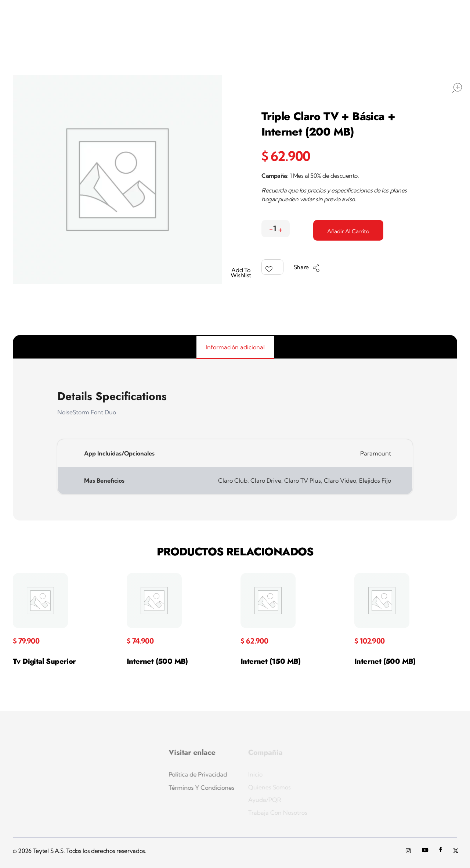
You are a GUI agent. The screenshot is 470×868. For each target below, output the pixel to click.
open (457, 88)
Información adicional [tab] (235, 347)
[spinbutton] (276, 229)
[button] (280, 227)
